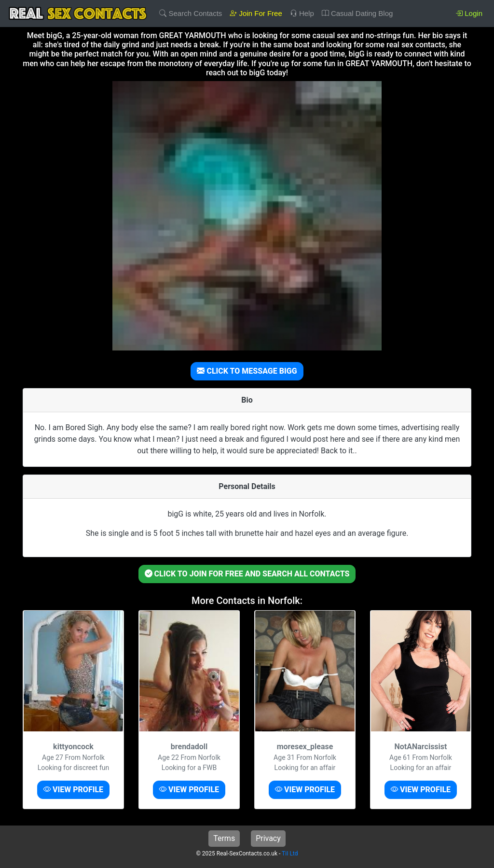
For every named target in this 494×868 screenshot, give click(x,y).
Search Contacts (191, 13)
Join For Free (256, 13)
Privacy (268, 838)
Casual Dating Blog (357, 13)
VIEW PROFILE (73, 790)
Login (469, 13)
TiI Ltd (290, 854)
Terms (224, 838)
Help (302, 13)
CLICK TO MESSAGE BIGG (247, 371)
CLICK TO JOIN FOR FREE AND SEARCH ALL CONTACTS (247, 574)
